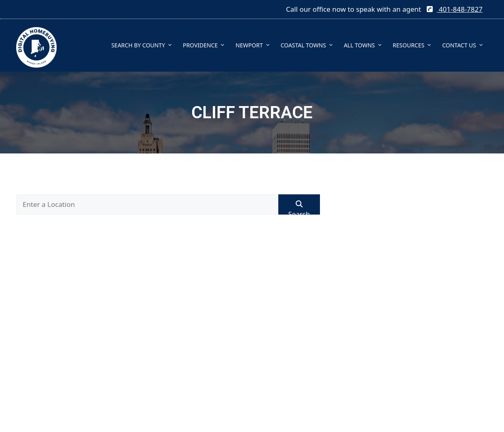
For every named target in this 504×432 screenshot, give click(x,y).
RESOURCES (414, 45)
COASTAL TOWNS (309, 45)
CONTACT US (465, 45)
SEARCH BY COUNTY (144, 45)
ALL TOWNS (365, 45)
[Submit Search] (299, 204)
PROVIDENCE (206, 45)
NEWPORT (255, 45)
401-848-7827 (454, 9)
